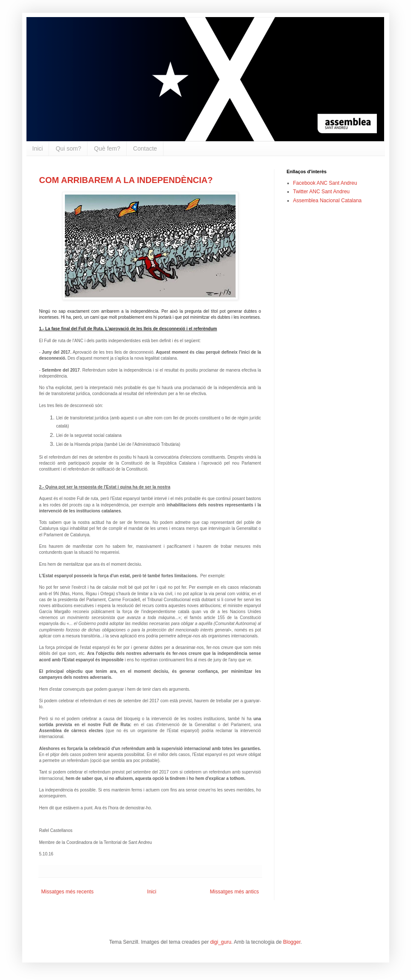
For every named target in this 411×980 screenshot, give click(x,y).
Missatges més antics (235, 892)
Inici (38, 148)
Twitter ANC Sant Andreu (322, 192)
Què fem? (107, 148)
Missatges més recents (68, 892)
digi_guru (220, 942)
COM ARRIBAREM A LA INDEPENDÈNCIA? (126, 180)
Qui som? (68, 148)
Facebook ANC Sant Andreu (325, 183)
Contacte (145, 148)
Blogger (292, 942)
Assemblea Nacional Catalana (328, 201)
